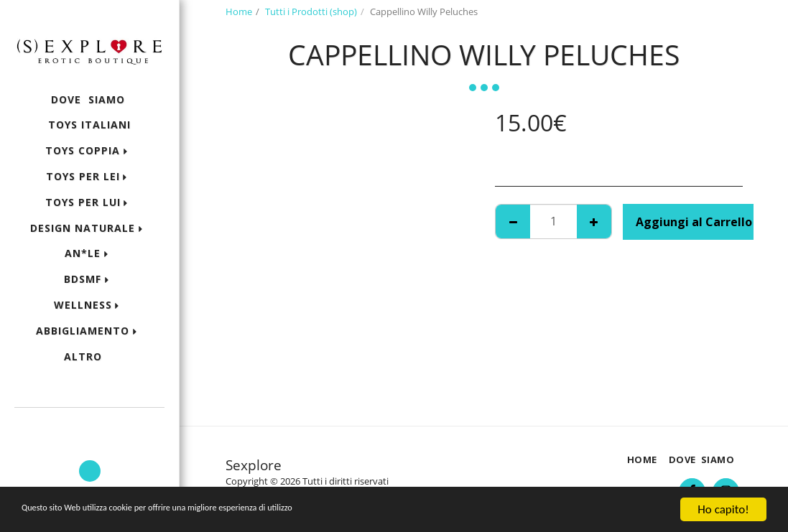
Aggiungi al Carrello (694, 222)
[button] (89, 427)
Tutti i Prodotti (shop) (311, 11)
